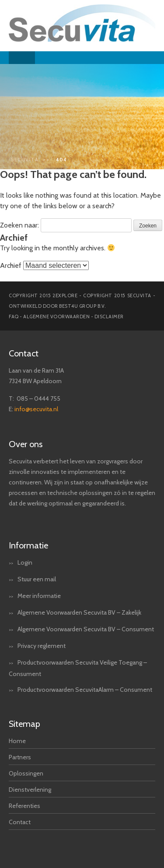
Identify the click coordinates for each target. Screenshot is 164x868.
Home (17, 741)
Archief (11, 265)
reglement (52, 646)
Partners (20, 757)
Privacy (27, 646)
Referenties (24, 806)
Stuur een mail (37, 579)
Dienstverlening (30, 790)
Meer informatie (39, 596)
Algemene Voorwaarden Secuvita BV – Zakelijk (79, 612)
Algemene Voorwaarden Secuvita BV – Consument (86, 629)
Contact (20, 822)
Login (25, 562)
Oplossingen (26, 773)
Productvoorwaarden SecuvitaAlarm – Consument (85, 690)
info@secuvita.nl (36, 409)
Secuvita (25, 160)
